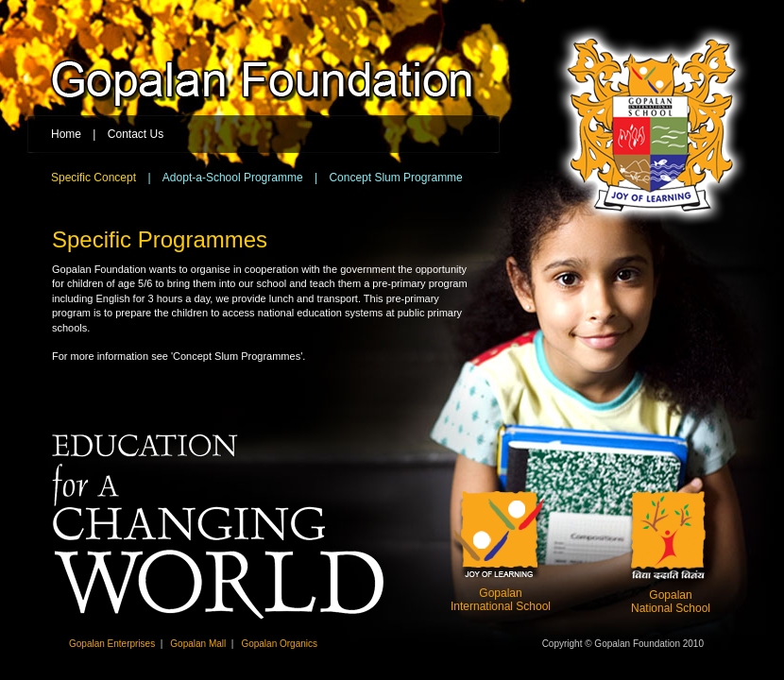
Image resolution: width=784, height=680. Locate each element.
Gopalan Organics (279, 644)
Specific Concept (94, 178)
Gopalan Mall (198, 644)
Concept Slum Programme (395, 178)
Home (66, 134)
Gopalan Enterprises (112, 644)
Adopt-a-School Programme (233, 178)
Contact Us (136, 134)
